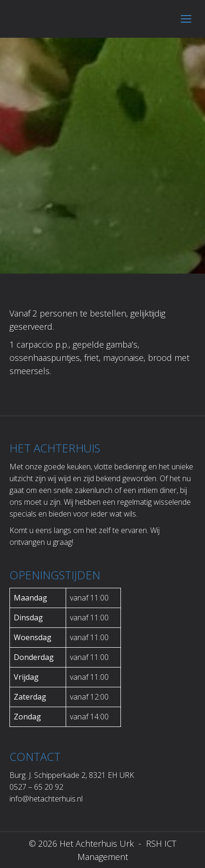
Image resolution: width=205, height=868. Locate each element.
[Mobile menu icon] (186, 19)
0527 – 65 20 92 (36, 787)
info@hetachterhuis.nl (46, 799)
